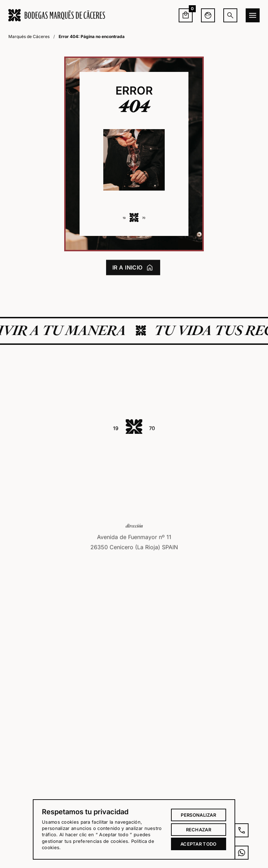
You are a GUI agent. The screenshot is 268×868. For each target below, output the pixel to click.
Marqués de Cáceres (29, 36)
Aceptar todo (199, 844)
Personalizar (198, 815)
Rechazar (199, 830)
